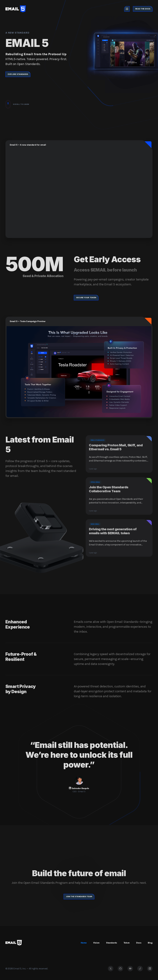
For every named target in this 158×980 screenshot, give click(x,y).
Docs (139, 943)
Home (84, 943)
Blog (150, 943)
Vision (96, 943)
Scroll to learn (17, 104)
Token (127, 943)
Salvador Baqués (80, 788)
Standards (112, 943)
